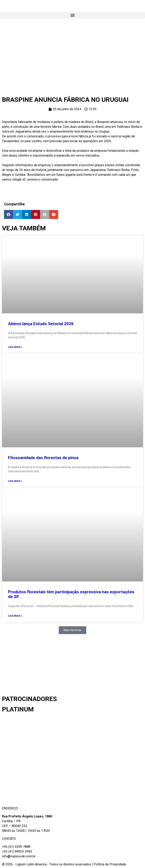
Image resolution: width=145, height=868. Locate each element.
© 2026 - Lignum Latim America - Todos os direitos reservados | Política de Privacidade (64, 864)
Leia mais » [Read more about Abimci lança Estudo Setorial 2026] (15, 347)
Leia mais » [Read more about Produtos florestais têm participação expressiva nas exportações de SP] (15, 616)
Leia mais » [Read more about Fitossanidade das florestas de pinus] (15, 481)
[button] (72, 15)
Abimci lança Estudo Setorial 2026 (41, 324)
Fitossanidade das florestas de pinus (43, 458)
